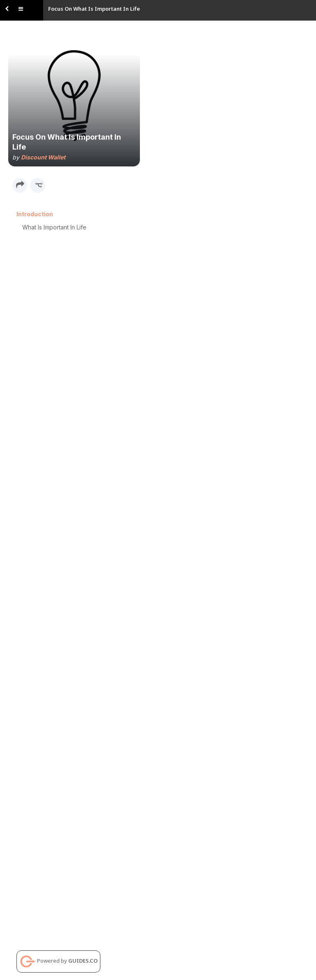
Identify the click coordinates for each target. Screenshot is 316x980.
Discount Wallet (43, 157)
